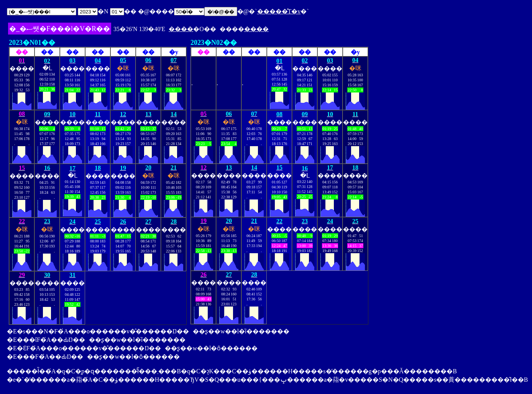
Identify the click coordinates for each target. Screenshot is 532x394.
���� (181, 29)
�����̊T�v (279, 11)
